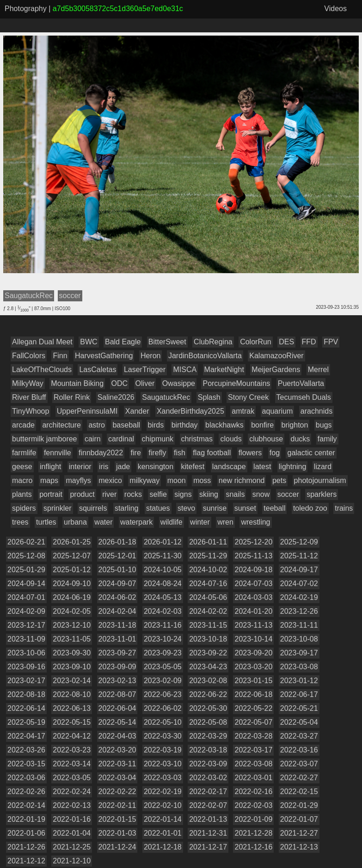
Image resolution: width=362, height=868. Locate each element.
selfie (158, 494)
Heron (151, 356)
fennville (58, 453)
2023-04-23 (208, 667)
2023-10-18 (208, 639)
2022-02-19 (163, 792)
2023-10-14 (253, 639)
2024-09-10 (72, 584)
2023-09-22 (208, 653)
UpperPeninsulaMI (87, 411)
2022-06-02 (163, 708)
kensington (156, 467)
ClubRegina (213, 342)
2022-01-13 (208, 819)
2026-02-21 (26, 542)
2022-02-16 (253, 792)
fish (180, 453)
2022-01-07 (299, 819)
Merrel (318, 370)
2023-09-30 (72, 653)
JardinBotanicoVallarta (205, 356)
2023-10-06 (26, 653)
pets (279, 480)
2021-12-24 (117, 847)
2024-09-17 (299, 570)
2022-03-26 (26, 750)
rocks (133, 494)
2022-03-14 (72, 764)
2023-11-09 (26, 639)
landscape (229, 467)
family (327, 439)
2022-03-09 (208, 764)
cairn (93, 439)
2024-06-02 (117, 597)
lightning (293, 467)
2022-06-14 (26, 708)
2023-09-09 (117, 667)
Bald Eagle (123, 342)
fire (136, 453)
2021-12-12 (26, 861)
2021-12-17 (208, 847)
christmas (197, 439)
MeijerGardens (276, 370)
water (103, 522)
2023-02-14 (72, 681)
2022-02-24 (72, 792)
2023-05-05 (163, 667)
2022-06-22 (208, 694)
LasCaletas (98, 370)
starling (127, 508)
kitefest (193, 467)
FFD (309, 342)
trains (344, 508)
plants (22, 494)
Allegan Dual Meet (42, 342)
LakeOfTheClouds (42, 370)
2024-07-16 (208, 584)
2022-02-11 (117, 805)
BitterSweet (167, 342)
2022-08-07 (117, 694)
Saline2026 (116, 397)
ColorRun (256, 342)
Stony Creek (248, 397)
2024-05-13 (163, 597)
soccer (288, 494)
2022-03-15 (26, 764)
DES (286, 342)
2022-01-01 (163, 833)
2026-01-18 (117, 542)
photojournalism (320, 480)
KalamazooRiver (276, 356)
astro (97, 425)
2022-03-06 (26, 778)
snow (261, 494)
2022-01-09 (253, 819)
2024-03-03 (253, 597)
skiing (209, 494)
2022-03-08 (253, 764)
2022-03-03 (163, 778)
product (82, 494)
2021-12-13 (299, 847)
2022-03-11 (117, 764)
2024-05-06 (208, 597)
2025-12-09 (299, 542)
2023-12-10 (72, 625)
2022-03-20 (117, 750)
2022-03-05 (72, 778)
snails (235, 494)
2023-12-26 (299, 611)
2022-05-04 (299, 722)
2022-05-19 (26, 722)
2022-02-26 (26, 792)
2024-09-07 (117, 584)
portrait (51, 494)
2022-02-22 (117, 792)
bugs (324, 425)
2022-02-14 (26, 805)
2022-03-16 (299, 750)
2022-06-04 (117, 708)
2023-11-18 (117, 625)
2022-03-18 (208, 750)
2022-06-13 (72, 708)
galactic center (311, 453)
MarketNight (224, 370)
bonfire (262, 425)
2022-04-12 (72, 736)
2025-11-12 (299, 556)
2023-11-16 (163, 625)
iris (104, 467)
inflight (50, 467)
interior (80, 467)
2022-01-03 (117, 833)
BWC (89, 342)
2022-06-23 (163, 694)
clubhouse (266, 439)
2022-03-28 (253, 736)
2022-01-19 (26, 819)
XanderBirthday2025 (190, 411)
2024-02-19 (299, 597)
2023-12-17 (26, 625)
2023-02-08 (208, 681)
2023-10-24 (163, 639)
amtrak (243, 411)
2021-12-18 (163, 847)
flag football (212, 453)
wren (225, 522)
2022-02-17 (208, 792)
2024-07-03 (253, 584)
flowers (250, 453)
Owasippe (179, 383)
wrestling (255, 522)
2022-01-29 (299, 805)
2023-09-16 (26, 667)
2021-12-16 (253, 847)
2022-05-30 (208, 708)
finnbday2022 (101, 453)
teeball (274, 508)
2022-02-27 (299, 778)
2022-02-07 (208, 805)
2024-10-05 (163, 570)
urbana (75, 522)
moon (177, 480)
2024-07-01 (26, 597)
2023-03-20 (253, 667)
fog (275, 453)
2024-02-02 (208, 611)
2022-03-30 (163, 736)
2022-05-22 (253, 708)
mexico (110, 480)
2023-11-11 (299, 625)
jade (123, 467)
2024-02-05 (72, 611)
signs (183, 494)
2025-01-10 (117, 570)
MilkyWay (28, 383)
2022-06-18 (253, 694)
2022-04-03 (117, 736)
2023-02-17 (26, 681)
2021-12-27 (299, 833)
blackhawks (224, 425)
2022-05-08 (208, 722)
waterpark (136, 522)
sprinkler (57, 508)
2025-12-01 (117, 556)
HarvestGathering (104, 356)
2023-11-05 (72, 639)
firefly (157, 453)
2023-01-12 (299, 681)
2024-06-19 (72, 597)
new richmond (242, 480)
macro (22, 480)
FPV (331, 342)
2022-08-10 (72, 694)
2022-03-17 (253, 750)
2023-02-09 (163, 681)
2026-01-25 (72, 542)
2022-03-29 (208, 736)
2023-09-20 (253, 653)
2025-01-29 (26, 570)
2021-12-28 (253, 833)
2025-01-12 (72, 570)
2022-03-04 (117, 778)
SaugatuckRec (166, 397)
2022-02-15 (299, 792)
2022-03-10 (163, 764)
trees (20, 522)
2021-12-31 (208, 833)
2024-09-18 (253, 570)
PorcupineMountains (236, 383)
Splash (209, 397)
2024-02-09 (26, 611)
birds (156, 425)
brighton (295, 425)
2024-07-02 (299, 584)
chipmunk (158, 439)
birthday (185, 425)
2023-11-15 (208, 625)
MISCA (185, 370)
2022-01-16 (72, 819)
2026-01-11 (208, 542)
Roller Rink (72, 397)
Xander (137, 411)
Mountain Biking (77, 383)
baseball (126, 425)
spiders (24, 508)
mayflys (78, 480)
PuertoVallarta (301, 383)
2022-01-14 (163, 819)
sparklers (322, 494)
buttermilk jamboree (45, 439)
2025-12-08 (26, 556)
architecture (61, 425)
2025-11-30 (163, 556)
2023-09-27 (117, 653)
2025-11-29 (208, 556)
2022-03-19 (163, 750)
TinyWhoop (31, 411)
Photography (26, 9)
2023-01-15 (253, 681)
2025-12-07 (72, 556)
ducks (301, 439)
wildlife (172, 522)
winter (200, 522)
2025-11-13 (253, 556)
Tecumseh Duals (304, 397)
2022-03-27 (299, 736)
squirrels (93, 508)
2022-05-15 (72, 722)
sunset (245, 508)
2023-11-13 (253, 625)
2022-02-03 (253, 805)
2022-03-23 (72, 750)
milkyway (144, 480)
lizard (323, 467)
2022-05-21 (299, 708)
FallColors (29, 356)
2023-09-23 (163, 653)
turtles (46, 522)
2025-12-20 (253, 542)
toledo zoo (310, 508)
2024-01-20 (253, 611)
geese (22, 467)
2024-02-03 (163, 611)
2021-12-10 (72, 861)
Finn (60, 356)
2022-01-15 (117, 819)
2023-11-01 (117, 639)
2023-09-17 (299, 653)
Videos (335, 9)
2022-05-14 (117, 722)
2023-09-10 (72, 667)
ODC (120, 383)
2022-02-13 (72, 805)
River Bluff (29, 397)
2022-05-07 (253, 722)
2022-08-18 (26, 694)
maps (49, 480)
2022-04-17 (26, 736)
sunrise (215, 508)
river (109, 494)
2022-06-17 (299, 694)
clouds (231, 439)
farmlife (24, 453)
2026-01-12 (163, 542)
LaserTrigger (145, 370)
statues (158, 508)
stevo (186, 508)
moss (202, 480)
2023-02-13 (117, 681)
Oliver (145, 383)
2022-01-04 (72, 833)
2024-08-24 (163, 584)
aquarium (278, 411)
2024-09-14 (26, 584)
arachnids (316, 411)
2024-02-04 (117, 611)
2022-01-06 (26, 833)
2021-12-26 (26, 847)
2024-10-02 (208, 570)
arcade (23, 425)
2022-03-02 (208, 778)
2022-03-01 (253, 778)
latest (262, 467)
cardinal (121, 439)
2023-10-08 (299, 639)
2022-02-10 (163, 805)
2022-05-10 (163, 722)
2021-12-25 (72, 847)
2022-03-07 (299, 764)
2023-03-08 (299, 667)
